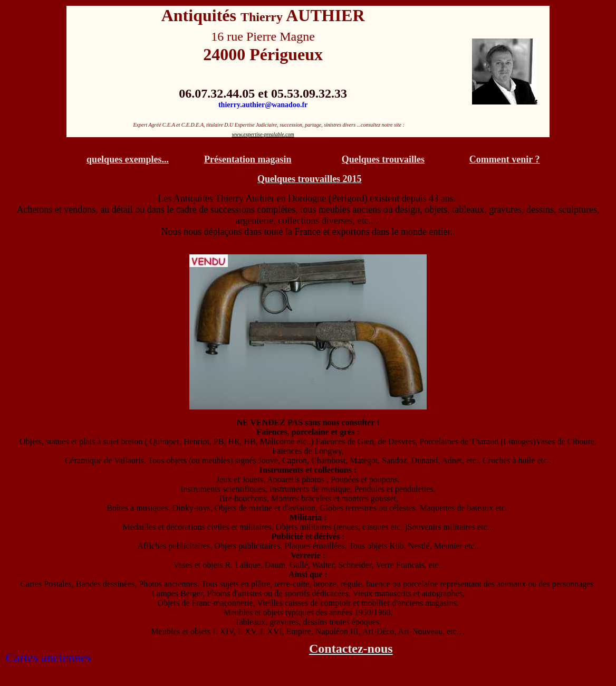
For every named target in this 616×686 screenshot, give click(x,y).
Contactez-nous (351, 649)
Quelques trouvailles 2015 (310, 179)
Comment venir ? (505, 159)
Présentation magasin (248, 159)
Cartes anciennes (49, 658)
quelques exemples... (128, 159)
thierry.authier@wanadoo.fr (263, 105)
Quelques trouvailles (383, 159)
